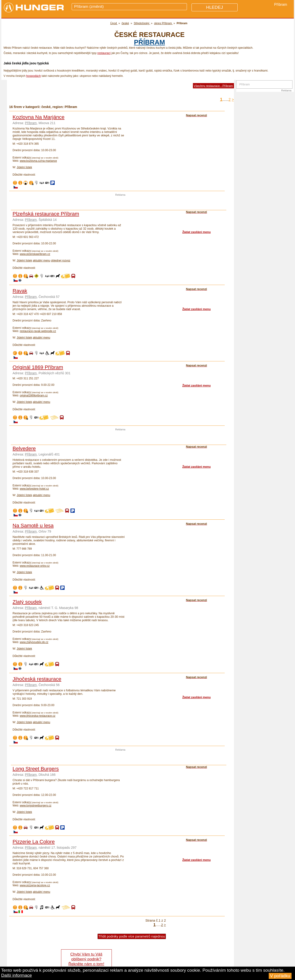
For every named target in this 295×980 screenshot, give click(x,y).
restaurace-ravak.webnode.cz (38, 331)
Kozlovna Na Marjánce (39, 117)
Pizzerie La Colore (34, 842)
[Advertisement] (120, 203)
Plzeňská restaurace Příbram (46, 214)
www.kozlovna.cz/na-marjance (38, 161)
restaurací (104, 53)
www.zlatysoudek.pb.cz (34, 642)
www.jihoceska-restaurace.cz (38, 716)
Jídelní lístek (24, 167)
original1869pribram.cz (34, 396)
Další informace (16, 975)
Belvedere (24, 448)
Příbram (149, 42)
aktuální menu (41, 261)
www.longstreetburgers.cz (36, 806)
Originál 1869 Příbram (38, 367)
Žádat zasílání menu (196, 232)
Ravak (20, 291)
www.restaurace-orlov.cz (35, 566)
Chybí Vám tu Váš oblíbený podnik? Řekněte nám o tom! (86, 959)
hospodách (34, 76)
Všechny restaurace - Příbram (213, 86)
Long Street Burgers (36, 769)
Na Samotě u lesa (33, 526)
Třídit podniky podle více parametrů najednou (132, 936)
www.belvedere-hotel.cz (34, 489)
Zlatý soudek (27, 602)
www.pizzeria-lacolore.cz (35, 885)
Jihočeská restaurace (37, 679)
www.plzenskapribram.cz (35, 254)
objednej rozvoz (61, 261)
